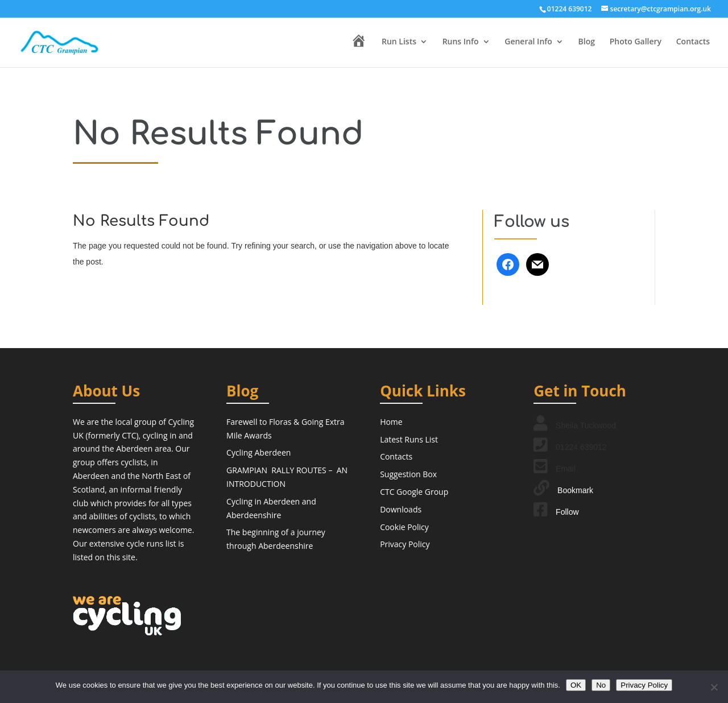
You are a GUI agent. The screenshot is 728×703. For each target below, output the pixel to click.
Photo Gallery (636, 42)
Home (391, 422)
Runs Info (461, 42)
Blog (587, 42)
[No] (714, 687)
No (601, 685)
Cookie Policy (404, 527)
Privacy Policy (405, 544)
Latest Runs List (409, 439)
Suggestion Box (408, 474)
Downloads (401, 509)
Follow (567, 512)
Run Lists (399, 42)
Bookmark (575, 490)
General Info (528, 42)
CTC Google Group (414, 492)
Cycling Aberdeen (258, 452)
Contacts (693, 42)
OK (576, 685)
